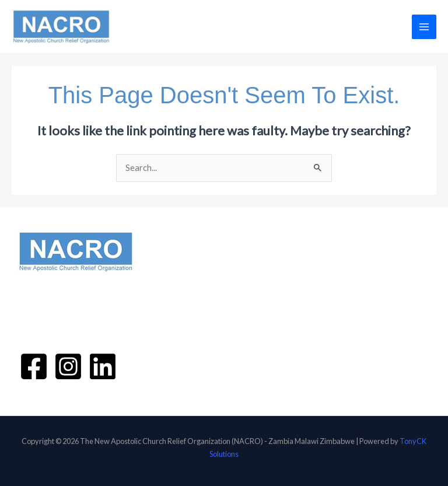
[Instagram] (68, 366)
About (176, 275)
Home (176, 262)
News (175, 328)
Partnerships (188, 302)
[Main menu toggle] (424, 27)
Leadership (196, 289)
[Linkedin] (103, 366)
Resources (183, 315)
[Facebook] (34, 366)
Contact (180, 340)
